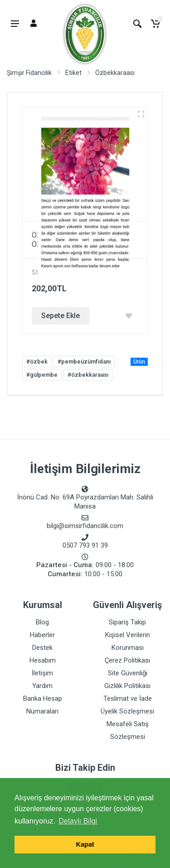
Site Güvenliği (128, 673)
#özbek (37, 362)
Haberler (42, 635)
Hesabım (43, 660)
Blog (42, 622)
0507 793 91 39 (85, 545)
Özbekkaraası (115, 73)
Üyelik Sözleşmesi (127, 711)
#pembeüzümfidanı (84, 362)
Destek (42, 648)
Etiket (73, 73)
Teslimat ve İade (128, 698)
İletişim (42, 673)
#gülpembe (42, 375)
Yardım (42, 686)
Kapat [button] (85, 844)
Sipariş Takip (127, 622)
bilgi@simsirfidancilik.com (85, 526)
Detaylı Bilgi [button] (78, 821)
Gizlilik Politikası (127, 686)
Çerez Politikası (127, 660)
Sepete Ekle (61, 316)
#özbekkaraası (88, 375)
